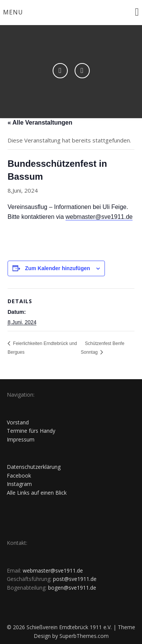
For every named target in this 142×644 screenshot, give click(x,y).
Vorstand (18, 422)
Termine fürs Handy (31, 431)
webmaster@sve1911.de (99, 217)
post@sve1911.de (75, 579)
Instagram (19, 484)
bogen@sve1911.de (72, 588)
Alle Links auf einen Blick (37, 493)
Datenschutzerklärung (34, 467)
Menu (13, 12)
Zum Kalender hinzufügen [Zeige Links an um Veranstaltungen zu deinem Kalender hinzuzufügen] (58, 268)
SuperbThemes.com (84, 636)
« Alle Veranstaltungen (40, 123)
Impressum (21, 439)
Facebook (19, 475)
